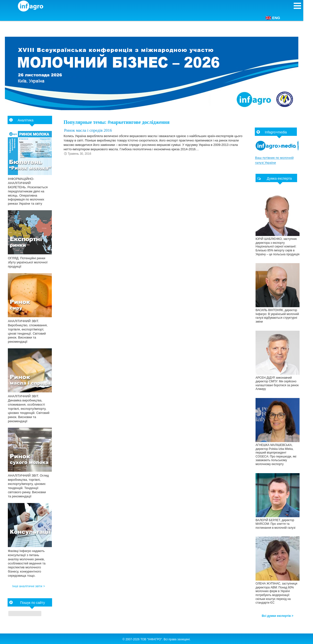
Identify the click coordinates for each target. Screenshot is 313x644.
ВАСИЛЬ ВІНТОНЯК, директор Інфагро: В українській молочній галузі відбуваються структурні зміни (277, 316)
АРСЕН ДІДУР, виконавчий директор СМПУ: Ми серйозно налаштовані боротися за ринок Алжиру (277, 383)
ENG (273, 18)
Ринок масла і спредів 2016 (88, 130)
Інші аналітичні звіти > (29, 586)
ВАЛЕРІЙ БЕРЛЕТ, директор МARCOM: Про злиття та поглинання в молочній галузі (275, 524)
